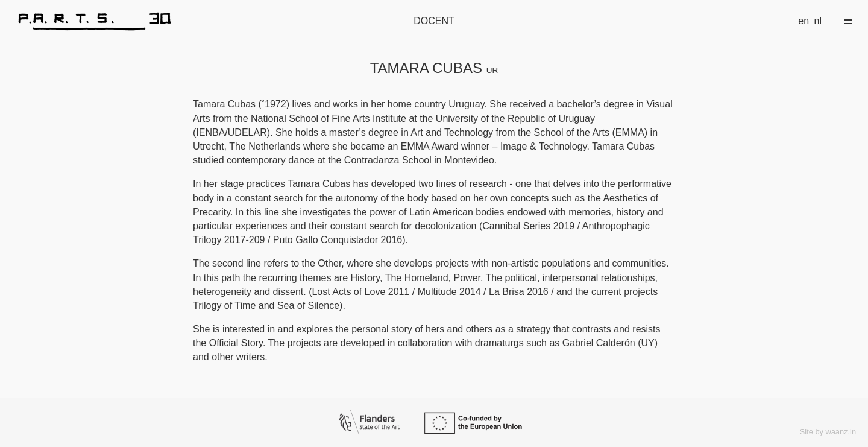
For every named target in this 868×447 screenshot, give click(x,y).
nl (818, 21)
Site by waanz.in (828, 432)
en (804, 21)
